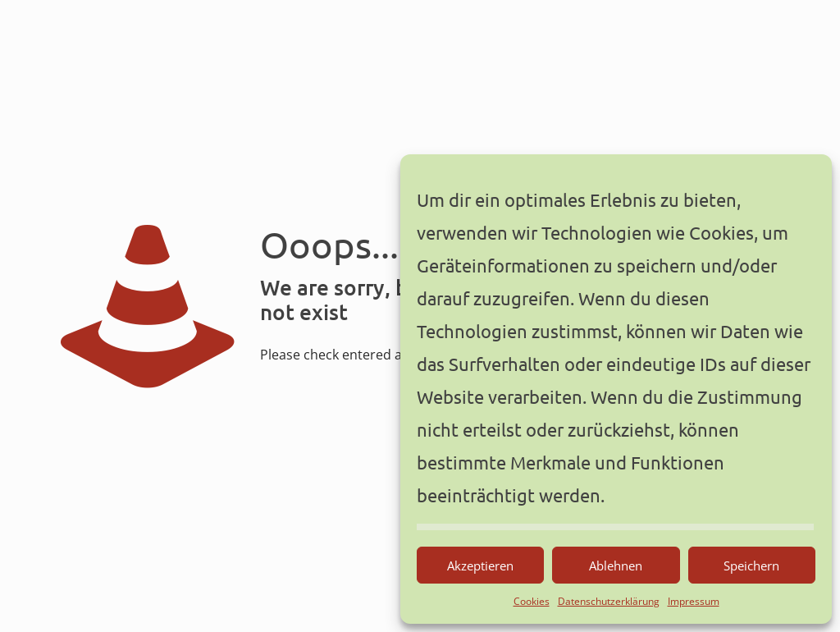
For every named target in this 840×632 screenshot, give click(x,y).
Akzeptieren (480, 566)
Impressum (694, 601)
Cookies (532, 601)
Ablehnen (616, 566)
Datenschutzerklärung (609, 601)
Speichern (751, 566)
